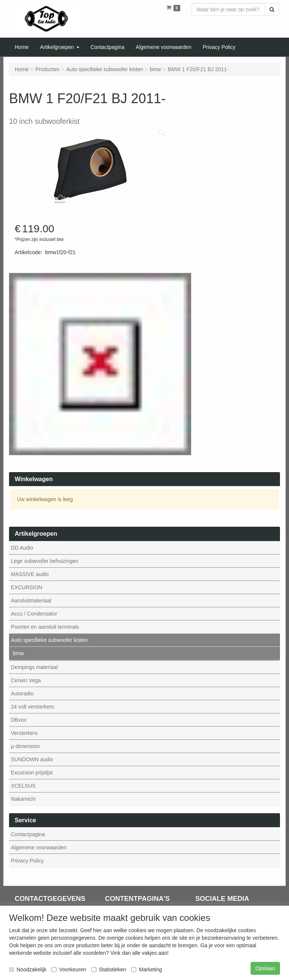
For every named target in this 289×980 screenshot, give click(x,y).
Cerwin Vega (26, 680)
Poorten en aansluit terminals (45, 627)
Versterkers (24, 733)
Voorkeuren (69, 969)
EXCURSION (27, 587)
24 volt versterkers (32, 707)
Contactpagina (28, 834)
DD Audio (22, 548)
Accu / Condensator (34, 614)
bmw (18, 653)
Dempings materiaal (34, 667)
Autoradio (22, 693)
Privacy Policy (27, 861)
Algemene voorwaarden (39, 847)
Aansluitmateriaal (31, 600)
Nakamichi (23, 799)
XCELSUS (23, 786)
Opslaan (265, 968)
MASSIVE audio (30, 574)
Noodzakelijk (28, 969)
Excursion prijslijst (32, 773)
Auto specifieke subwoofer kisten (49, 640)
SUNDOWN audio (32, 759)
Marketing (147, 969)
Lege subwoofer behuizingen (45, 561)
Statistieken (109, 969)
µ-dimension (25, 746)
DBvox (19, 720)
